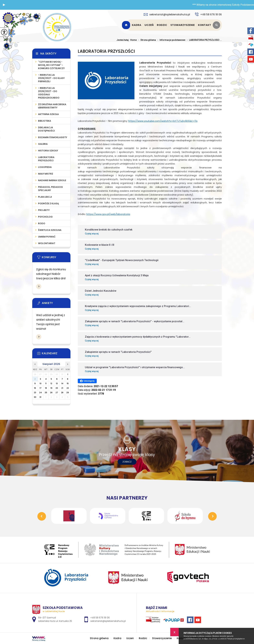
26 (51, 393)
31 (40, 397)
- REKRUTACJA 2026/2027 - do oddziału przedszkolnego (49, 93)
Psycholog (45, 217)
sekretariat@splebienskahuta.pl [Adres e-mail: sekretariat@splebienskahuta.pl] (108, 621)
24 (40, 393)
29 (68, 393)
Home (133, 40)
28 (62, 393)
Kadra (137, 25)
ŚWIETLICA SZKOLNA (50, 230)
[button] (4, 5)
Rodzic (162, 25)
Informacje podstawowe (171, 40)
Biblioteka (45, 121)
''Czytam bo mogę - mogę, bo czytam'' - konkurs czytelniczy (51, 65)
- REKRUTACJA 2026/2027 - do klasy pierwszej (51, 78)
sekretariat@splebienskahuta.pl (167, 14)
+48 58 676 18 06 (208, 14)
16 (35, 388)
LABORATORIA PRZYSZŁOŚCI (106, 51)
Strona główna (127, 25)
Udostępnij (87, 381)
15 (68, 383)
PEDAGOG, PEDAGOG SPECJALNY (50, 189)
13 (57, 383)
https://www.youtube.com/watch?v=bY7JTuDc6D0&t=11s (163, 121)
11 (46, 383)
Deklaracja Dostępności (46, 129)
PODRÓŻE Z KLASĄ (48, 204)
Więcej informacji (39, 286)
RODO (42, 223)
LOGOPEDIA (45, 167)
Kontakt (205, 25)
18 (46, 388)
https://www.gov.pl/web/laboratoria (108, 214)
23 (35, 393)
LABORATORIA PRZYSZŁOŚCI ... (204, 40)
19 (51, 388)
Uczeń (149, 25)
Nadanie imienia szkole (52, 180)
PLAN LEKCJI (45, 197)
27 (57, 393)
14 (62, 383)
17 (40, 388)
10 (40, 383)
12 (51, 383)
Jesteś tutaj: (123, 40)
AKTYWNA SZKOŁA (48, 114)
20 (57, 388)
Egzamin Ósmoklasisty (53, 137)
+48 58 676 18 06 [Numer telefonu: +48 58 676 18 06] (100, 618)
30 (35, 397)
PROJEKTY (44, 210)
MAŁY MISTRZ (46, 174)
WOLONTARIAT (47, 243)
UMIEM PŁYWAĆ (47, 237)
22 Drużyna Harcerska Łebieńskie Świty (52, 106)
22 (68, 388)
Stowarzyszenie (183, 25)
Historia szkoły (48, 151)
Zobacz (127, 462)
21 (62, 388)
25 (46, 393)
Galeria (43, 144)
